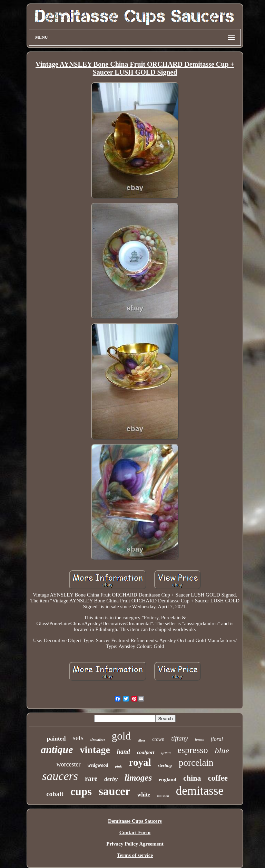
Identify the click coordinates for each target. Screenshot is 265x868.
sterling (165, 765)
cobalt (55, 794)
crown (158, 739)
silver (141, 740)
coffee (218, 778)
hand (124, 752)
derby (111, 779)
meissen (163, 796)
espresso (193, 750)
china (192, 778)
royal (140, 762)
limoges (138, 778)
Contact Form (135, 832)
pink (118, 766)
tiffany (180, 738)
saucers (60, 776)
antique (57, 749)
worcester (69, 764)
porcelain (196, 763)
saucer (115, 791)
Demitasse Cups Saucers (135, 821)
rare (91, 779)
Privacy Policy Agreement (135, 844)
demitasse (200, 791)
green (166, 753)
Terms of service (135, 855)
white (144, 795)
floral (217, 739)
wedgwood (98, 765)
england (168, 780)
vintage (95, 750)
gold (121, 736)
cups (81, 791)
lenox (199, 740)
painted (56, 739)
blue (222, 751)
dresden (98, 739)
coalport (146, 752)
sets (78, 738)
